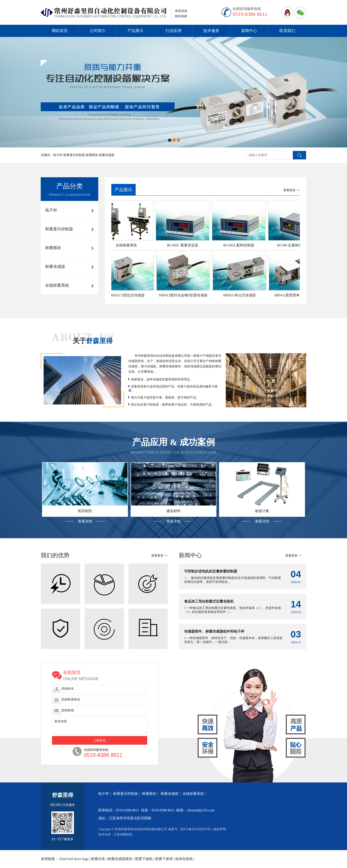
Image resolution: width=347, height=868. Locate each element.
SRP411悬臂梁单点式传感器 (297, 295)
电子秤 (104, 794)
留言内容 (61, 721)
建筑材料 (173, 511)
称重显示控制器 (125, 794)
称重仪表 (98, 859)
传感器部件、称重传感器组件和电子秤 (214, 631)
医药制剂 (85, 511)
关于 (93, 341)
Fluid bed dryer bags (74, 859)
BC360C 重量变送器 (184, 245)
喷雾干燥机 (144, 859)
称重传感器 (170, 794)
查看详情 (85, 521)
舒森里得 (63, 795)
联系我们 (287, 31)
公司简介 (98, 31)
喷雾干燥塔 (164, 859)
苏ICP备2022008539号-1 (197, 829)
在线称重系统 (128, 245)
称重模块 (149, 794)
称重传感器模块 (120, 859)
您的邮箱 (68, 710)
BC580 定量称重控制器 (296, 245)
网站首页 (60, 31)
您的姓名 (68, 689)
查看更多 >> (292, 190)
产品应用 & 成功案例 (173, 442)
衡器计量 (262, 511)
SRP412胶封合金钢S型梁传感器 (185, 295)
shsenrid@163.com (201, 810)
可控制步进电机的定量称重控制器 (211, 571)
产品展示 (135, 31)
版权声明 (220, 829)
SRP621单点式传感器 (241, 295)
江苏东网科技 (123, 835)
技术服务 (211, 31)
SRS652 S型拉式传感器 (128, 295)
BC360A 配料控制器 (240, 245)
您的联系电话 (71, 699)
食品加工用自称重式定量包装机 (209, 601)
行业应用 (173, 31)
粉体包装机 (184, 859)
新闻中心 (249, 31)
